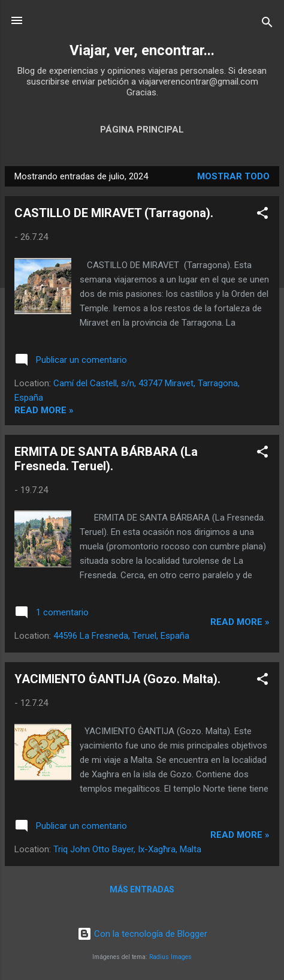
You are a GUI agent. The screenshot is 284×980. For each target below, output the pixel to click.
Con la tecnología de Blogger (142, 934)
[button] (262, 215)
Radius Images (170, 957)
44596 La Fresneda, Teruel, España (121, 636)
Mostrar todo (233, 176)
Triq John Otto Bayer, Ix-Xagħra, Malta (127, 849)
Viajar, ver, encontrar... (142, 50)
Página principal (142, 130)
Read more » (44, 410)
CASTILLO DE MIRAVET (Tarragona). (114, 213)
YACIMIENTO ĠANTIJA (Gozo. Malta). (117, 679)
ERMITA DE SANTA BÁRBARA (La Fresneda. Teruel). (106, 459)
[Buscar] (267, 24)
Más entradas (142, 889)
